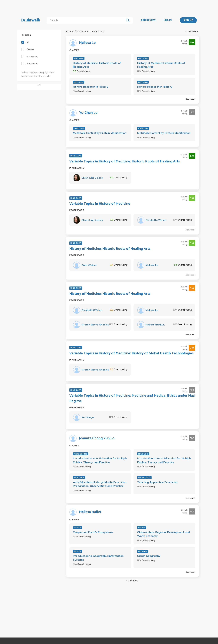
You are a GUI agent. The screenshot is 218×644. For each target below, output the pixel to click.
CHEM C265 (143, 128)
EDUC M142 (143, 454)
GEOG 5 (77, 528)
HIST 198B (79, 82)
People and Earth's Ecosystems (93, 532)
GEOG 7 (77, 551)
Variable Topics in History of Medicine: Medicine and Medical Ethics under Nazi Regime (132, 398)
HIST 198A (143, 82)
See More (191, 99)
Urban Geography (149, 556)
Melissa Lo (87, 43)
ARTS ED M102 (81, 454)
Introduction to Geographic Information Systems (98, 558)
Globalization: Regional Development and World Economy (163, 534)
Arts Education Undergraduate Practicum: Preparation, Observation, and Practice (100, 484)
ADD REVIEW (148, 20)
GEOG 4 (142, 528)
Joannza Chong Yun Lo (97, 438)
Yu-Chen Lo (88, 113)
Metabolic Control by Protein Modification (100, 133)
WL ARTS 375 (144, 478)
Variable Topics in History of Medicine (100, 204)
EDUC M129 (79, 478)
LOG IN (168, 20)
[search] (86, 20)
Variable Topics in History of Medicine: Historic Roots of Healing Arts (125, 162)
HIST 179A (79, 58)
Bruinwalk (31, 20)
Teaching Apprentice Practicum (157, 482)
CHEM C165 (79, 128)
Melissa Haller (90, 512)
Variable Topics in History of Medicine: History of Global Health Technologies (131, 353)
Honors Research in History (91, 87)
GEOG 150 (143, 551)
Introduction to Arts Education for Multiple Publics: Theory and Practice (100, 460)
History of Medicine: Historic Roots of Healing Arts (97, 65)
